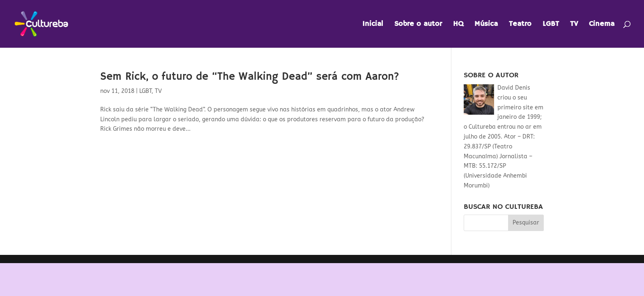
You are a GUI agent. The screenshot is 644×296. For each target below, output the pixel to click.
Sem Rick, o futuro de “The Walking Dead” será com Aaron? (250, 77)
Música (486, 25)
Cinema (602, 25)
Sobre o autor (418, 25)
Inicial (373, 25)
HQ (458, 25)
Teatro (520, 25)
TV (574, 25)
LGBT (551, 25)
